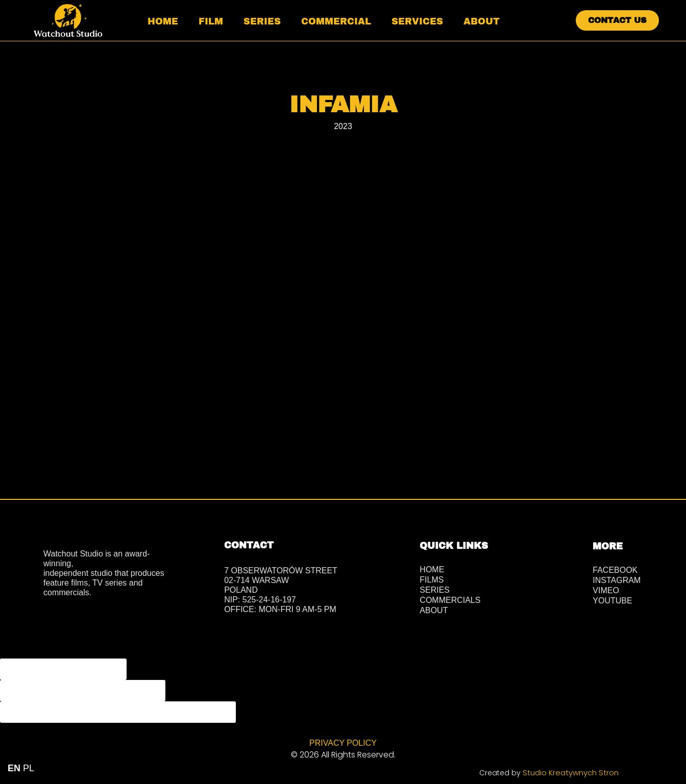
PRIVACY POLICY (343, 742)
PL (29, 768)
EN (14, 768)
